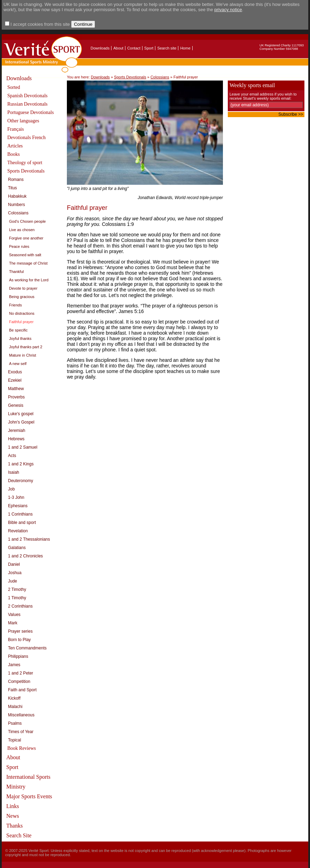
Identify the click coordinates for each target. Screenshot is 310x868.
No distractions (22, 313)
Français (15, 129)
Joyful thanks (20, 338)
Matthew (16, 389)
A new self (18, 364)
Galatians (17, 548)
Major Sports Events (29, 796)
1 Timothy (17, 598)
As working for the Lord (29, 280)
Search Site (19, 835)
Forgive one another (26, 238)
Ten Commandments (27, 648)
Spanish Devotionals (28, 96)
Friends (15, 305)
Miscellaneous (21, 715)
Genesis (16, 405)
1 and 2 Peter (21, 673)
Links (13, 806)
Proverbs (16, 397)
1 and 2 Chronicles (25, 556)
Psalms (15, 723)
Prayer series (20, 631)
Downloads (100, 48)
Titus (13, 188)
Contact (134, 48)
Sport (149, 48)
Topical (14, 740)
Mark (13, 623)
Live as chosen (22, 230)
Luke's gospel (21, 414)
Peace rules (19, 246)
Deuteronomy (21, 481)
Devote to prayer (23, 288)
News (13, 816)
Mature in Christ (23, 355)
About (118, 48)
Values (14, 615)
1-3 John (16, 497)
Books (14, 154)
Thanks (14, 826)
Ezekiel (15, 380)
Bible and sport (22, 523)
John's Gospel (21, 422)
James (14, 665)
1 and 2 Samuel (23, 447)
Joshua (15, 573)
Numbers (17, 205)
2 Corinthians (20, 606)
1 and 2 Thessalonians (29, 539)
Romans (16, 180)
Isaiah (14, 472)
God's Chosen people (27, 221)
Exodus (15, 372)
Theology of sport (25, 163)
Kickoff (14, 698)
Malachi (15, 707)
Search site (167, 48)
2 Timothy (17, 589)
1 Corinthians (20, 514)
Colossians (18, 213)
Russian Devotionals (28, 104)
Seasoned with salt (25, 255)
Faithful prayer (21, 322)
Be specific (18, 330)
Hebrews (16, 439)
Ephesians (18, 506)
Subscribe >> (291, 114)
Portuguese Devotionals (30, 112)
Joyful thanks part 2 (26, 347)
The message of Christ (28, 263)
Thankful (16, 272)
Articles (15, 146)
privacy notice (228, 10)
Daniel (14, 564)
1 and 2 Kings (21, 464)
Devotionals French (26, 138)
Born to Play (19, 640)
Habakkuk (17, 196)
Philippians (18, 656)
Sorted (14, 87)
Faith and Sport (22, 690)
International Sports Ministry (28, 782)
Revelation (18, 531)
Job (11, 489)
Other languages (23, 121)
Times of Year (21, 732)
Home (185, 48)
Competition (19, 682)
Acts (12, 456)
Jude (13, 581)
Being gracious (22, 297)
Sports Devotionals (26, 171)
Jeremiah (17, 431)
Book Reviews (22, 748)
